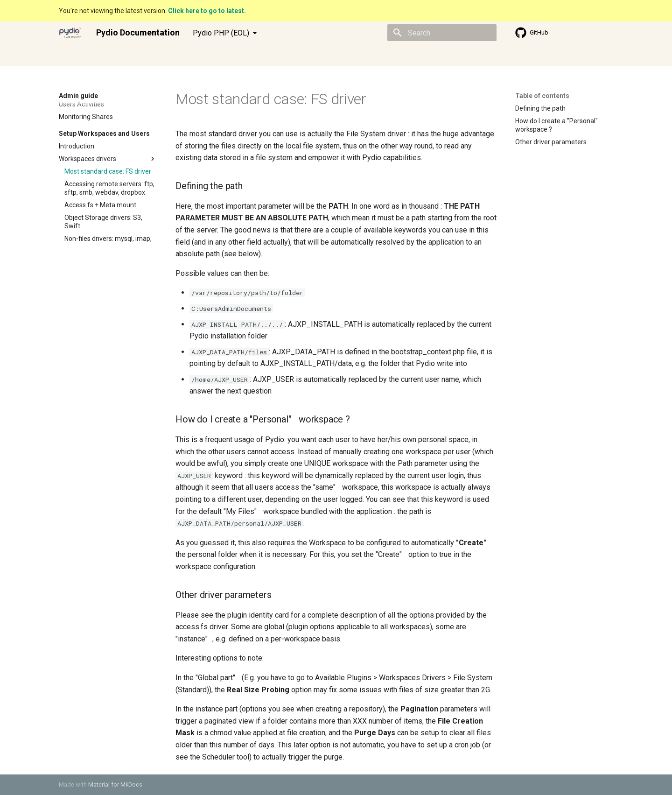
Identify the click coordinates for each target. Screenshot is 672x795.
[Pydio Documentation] (70, 33)
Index (67, 56)
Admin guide (105, 56)
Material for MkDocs (115, 784)
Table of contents (542, 96)
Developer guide (158, 56)
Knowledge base (217, 56)
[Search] (442, 33)
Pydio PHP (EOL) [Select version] (221, 33)
